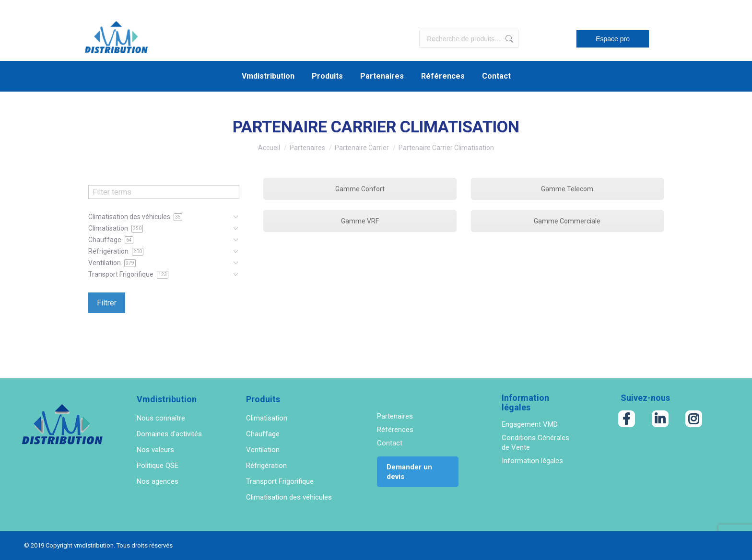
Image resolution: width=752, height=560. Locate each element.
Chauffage (263, 434)
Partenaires (395, 416)
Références (395, 430)
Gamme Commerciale (567, 221)
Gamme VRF (360, 221)
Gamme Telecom (567, 189)
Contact (390, 443)
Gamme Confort (360, 189)
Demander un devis (409, 472)
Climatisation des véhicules (289, 497)
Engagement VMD (530, 424)
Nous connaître (161, 418)
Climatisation (267, 418)
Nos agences (158, 481)
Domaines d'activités (169, 434)
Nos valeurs (155, 450)
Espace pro (613, 39)
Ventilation (263, 450)
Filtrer (107, 303)
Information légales (532, 461)
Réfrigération (266, 466)
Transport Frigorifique (280, 481)
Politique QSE (158, 466)
